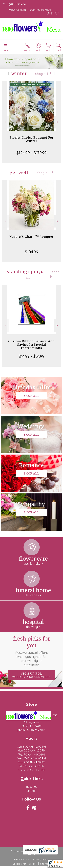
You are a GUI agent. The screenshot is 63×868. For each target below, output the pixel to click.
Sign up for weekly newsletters (32, 675)
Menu (6, 50)
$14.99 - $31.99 (32, 356)
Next (58, 122)
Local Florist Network (24, 864)
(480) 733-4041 (18, 4)
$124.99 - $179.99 (32, 153)
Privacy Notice (41, 859)
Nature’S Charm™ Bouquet (32, 237)
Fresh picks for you (32, 651)
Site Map (45, 864)
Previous (5, 122)
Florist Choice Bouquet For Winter (32, 139)
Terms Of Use (21, 859)
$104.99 (32, 252)
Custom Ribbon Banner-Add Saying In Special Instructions (32, 345)
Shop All (42, 74)
